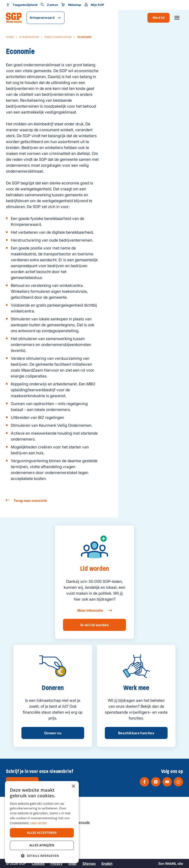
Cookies (38, 863)
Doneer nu (53, 733)
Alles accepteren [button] (42, 833)
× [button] (73, 786)
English (107, 863)
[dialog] (42, 822)
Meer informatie (94, 610)
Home (10, 37)
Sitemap (89, 863)
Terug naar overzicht (26, 500)
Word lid (158, 18)
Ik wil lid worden (94, 625)
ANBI (72, 863)
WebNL (171, 863)
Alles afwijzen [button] (42, 845)
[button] (42, 856)
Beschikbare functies (136, 733)
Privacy (56, 863)
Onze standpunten (58, 37)
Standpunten (29, 37)
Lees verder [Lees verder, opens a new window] (39, 823)
